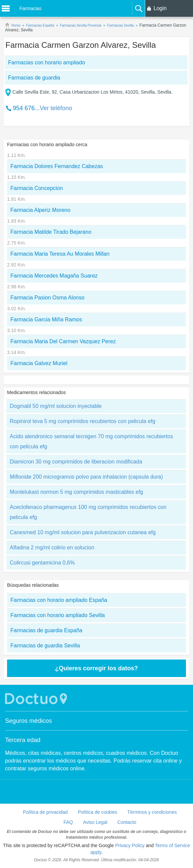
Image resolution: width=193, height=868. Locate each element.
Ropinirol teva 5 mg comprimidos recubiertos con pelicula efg (83, 421)
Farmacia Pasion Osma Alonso (47, 298)
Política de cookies (98, 812)
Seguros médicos (28, 721)
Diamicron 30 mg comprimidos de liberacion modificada (76, 462)
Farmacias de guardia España (46, 630)
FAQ (68, 822)
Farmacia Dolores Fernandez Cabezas (57, 166)
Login (160, 8)
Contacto (127, 822)
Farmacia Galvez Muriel (39, 363)
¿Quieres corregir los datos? (96, 668)
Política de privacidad (45, 812)
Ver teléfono (56, 108)
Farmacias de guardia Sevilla (45, 646)
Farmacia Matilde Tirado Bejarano (51, 232)
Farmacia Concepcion (37, 188)
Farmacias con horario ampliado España (59, 600)
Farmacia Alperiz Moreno (40, 210)
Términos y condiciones (152, 812)
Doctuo (37, 699)
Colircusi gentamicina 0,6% (42, 563)
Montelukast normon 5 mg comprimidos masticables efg (76, 492)
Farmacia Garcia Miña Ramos (46, 319)
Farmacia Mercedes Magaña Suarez (54, 276)
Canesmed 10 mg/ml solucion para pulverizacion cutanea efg (83, 532)
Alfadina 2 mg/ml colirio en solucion (52, 548)
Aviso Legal (95, 822)
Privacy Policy (130, 845)
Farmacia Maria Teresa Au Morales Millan (60, 254)
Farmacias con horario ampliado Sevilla (58, 615)
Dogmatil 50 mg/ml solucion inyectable (56, 406)
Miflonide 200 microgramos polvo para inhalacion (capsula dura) (86, 477)
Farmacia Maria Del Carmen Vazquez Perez (63, 341)
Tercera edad (23, 740)
